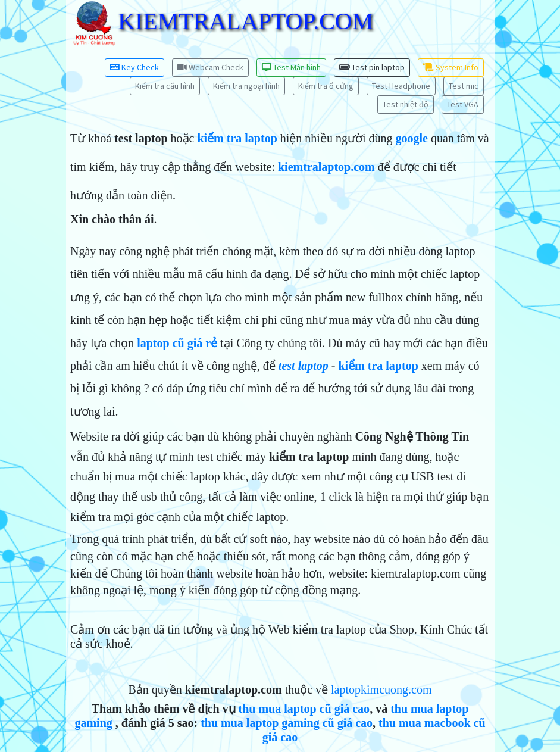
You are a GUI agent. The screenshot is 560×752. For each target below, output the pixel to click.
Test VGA (463, 104)
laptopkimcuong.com (381, 689)
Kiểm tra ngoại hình (246, 86)
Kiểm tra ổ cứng (326, 86)
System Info (451, 67)
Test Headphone (401, 86)
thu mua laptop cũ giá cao (304, 709)
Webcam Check (210, 67)
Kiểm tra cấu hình (165, 86)
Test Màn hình (291, 67)
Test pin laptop (372, 67)
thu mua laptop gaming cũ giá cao (287, 723)
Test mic (464, 86)
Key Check (134, 67)
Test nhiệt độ (406, 104)
